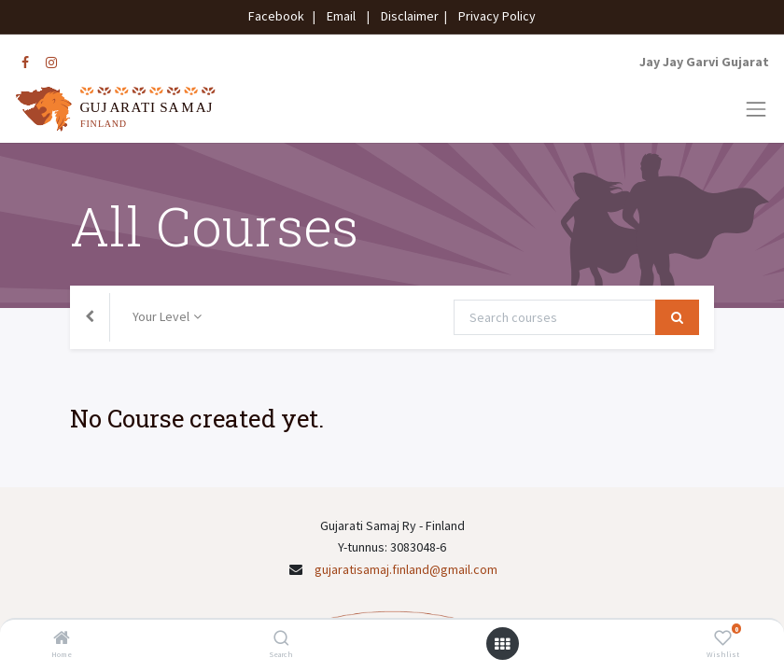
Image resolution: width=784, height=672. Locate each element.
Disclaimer (407, 16)
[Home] (62, 639)
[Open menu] (502, 644)
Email (341, 16)
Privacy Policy (493, 16)
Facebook (279, 16)
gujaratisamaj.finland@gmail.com (406, 569)
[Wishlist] (723, 639)
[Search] (281, 639)
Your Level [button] (161, 316)
